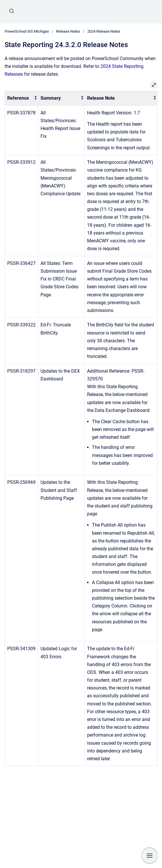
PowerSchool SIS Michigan (27, 31)
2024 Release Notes (104, 31)
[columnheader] (22, 98)
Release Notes (68, 31)
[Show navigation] (150, 856)
